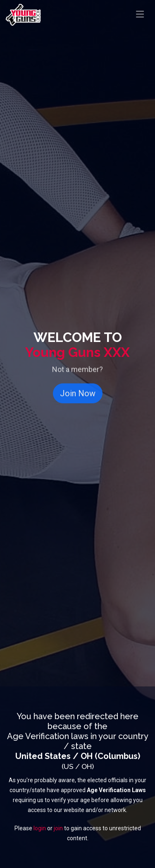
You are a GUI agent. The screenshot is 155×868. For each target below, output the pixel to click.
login (40, 828)
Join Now (78, 398)
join (58, 828)
